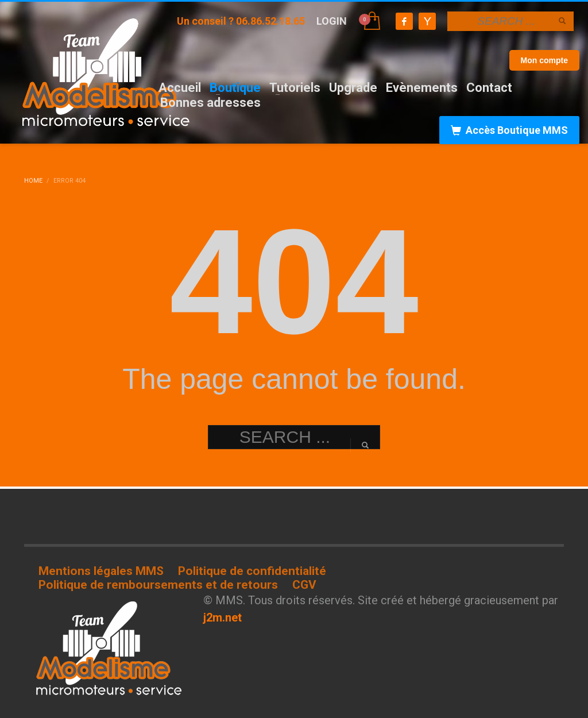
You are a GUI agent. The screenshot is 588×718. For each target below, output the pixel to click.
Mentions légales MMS (101, 571)
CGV (304, 585)
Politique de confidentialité (252, 571)
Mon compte (544, 60)
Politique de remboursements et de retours (158, 585)
